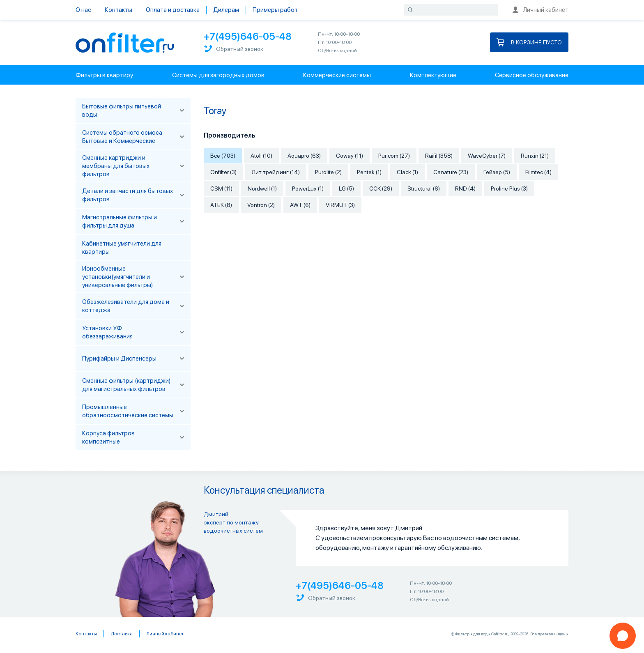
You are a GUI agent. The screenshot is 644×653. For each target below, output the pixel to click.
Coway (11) (350, 156)
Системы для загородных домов (218, 75)
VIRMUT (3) (340, 205)
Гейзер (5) (497, 172)
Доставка (122, 634)
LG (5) (346, 189)
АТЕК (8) (221, 205)
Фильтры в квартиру (104, 75)
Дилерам (226, 10)
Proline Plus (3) (509, 189)
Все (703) (223, 156)
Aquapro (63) (304, 156)
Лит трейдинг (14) (276, 172)
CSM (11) (221, 189)
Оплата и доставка (173, 10)
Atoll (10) (261, 156)
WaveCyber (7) (487, 156)
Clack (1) (407, 172)
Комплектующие (433, 75)
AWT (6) (300, 205)
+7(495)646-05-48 (248, 36)
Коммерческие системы (337, 75)
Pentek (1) (369, 172)
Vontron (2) (261, 205)
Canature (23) (451, 172)
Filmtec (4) (538, 172)
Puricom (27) (394, 156)
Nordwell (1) (262, 189)
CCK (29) (381, 189)
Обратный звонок (233, 49)
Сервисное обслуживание (532, 75)
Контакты (118, 10)
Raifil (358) (439, 156)
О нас (83, 10)
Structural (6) (424, 189)
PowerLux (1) (308, 189)
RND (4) (465, 189)
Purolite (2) (328, 172)
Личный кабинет (540, 10)
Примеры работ (275, 10)
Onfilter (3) (223, 172)
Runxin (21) (535, 156)
